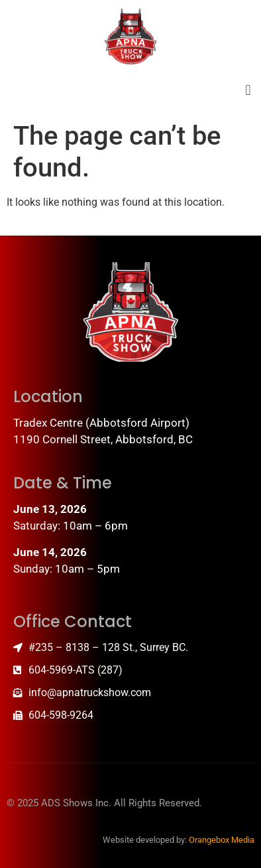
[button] (248, 91)
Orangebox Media (222, 840)
